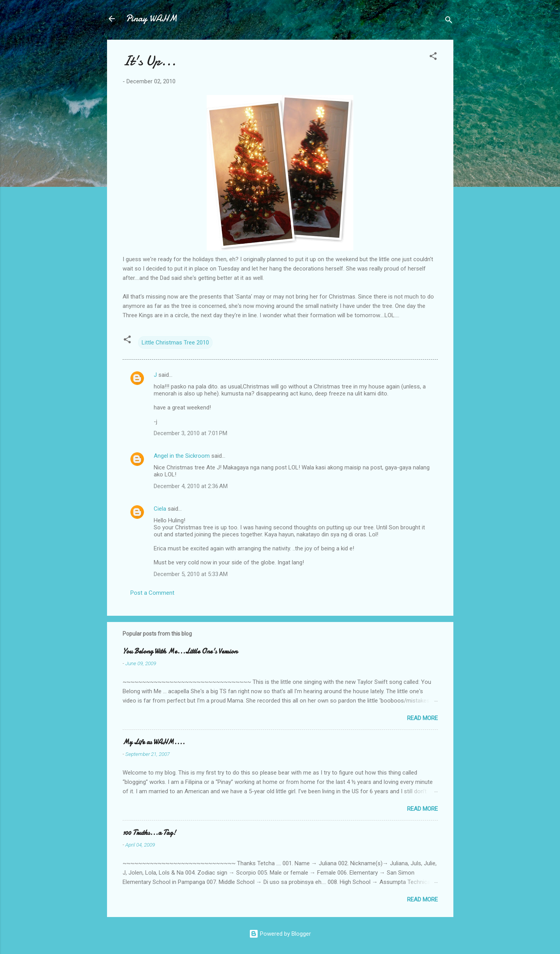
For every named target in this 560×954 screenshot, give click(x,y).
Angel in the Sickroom (182, 456)
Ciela (160, 509)
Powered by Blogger (280, 934)
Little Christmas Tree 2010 (175, 343)
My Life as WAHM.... (154, 742)
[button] (433, 57)
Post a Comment (152, 593)
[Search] (449, 21)
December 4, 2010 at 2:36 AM (191, 486)
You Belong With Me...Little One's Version (180, 651)
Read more (422, 718)
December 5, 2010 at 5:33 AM (191, 574)
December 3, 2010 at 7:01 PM (190, 433)
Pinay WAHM (151, 18)
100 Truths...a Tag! (149, 833)
